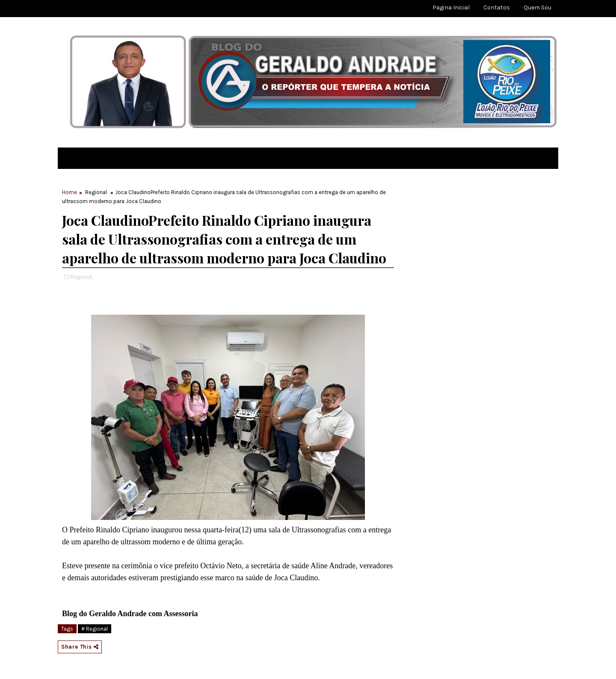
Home (70, 192)
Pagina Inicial (451, 7)
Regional (96, 192)
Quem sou (538, 7)
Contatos (497, 7)
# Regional (95, 629)
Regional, (82, 277)
